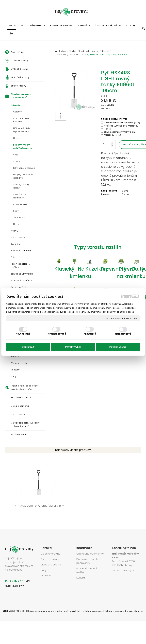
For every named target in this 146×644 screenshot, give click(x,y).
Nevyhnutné (23, 334)
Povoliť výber (73, 347)
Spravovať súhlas (134, 601)
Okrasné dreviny (50, 544)
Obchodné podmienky (90, 544)
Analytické (90, 334)
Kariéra (81, 568)
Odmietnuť (28, 347)
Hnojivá (45, 560)
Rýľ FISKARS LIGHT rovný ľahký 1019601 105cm (20, 497)
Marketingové (123, 334)
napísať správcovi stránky (68, 601)
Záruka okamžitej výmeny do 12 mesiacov (119, 133)
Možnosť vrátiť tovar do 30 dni (122, 123)
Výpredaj (46, 565)
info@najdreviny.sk (123, 560)
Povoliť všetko (118, 347)
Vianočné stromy (51, 554)
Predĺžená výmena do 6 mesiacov (121, 127)
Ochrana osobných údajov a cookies (122, 318)
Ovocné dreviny (50, 549)
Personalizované (56, 334)
